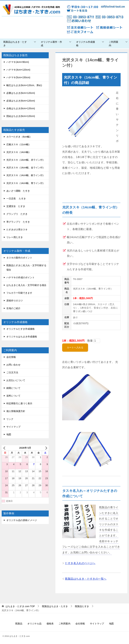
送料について (13, 396)
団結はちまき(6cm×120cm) (21, 116)
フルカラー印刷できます (19, 293)
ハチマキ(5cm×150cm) (18, 77)
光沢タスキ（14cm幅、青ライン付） (26, 183)
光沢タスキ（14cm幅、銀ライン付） (26, 175)
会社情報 (11, 357)
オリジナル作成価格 (85, 44)
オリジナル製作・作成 (51, 44)
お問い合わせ (13, 365)
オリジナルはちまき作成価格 (22, 337)
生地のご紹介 (13, 308)
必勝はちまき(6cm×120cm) (21, 93)
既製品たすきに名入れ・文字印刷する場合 (26, 267)
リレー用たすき (15, 237)
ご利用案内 (114, 44)
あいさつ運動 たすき (18, 191)
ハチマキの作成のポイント (20, 277)
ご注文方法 (12, 372)
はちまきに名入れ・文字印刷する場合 (26, 285)
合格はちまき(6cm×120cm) (21, 108)
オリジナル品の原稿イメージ (22, 520)
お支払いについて (16, 380)
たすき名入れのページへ (80, 563)
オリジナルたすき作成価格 (20, 329)
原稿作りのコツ (15, 301)
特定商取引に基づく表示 (19, 403)
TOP (20, 606)
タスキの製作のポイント (19, 258)
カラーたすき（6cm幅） (19, 137)
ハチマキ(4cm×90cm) (18, 62)
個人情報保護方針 (16, 411)
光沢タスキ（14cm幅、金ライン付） (26, 168)
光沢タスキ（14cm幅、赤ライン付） (26, 160)
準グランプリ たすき (18, 222)
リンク (10, 419)
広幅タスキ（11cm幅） (19, 144)
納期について (13, 388)
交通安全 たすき (16, 206)
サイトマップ (13, 427)
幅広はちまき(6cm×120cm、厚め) (24, 85)
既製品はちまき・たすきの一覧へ (86, 579)
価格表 (50, 624)
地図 (9, 434)
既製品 (19, 624)
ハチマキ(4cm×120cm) (18, 70)
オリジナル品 (34, 624)
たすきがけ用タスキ (17, 230)
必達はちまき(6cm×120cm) (21, 101)
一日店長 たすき (16, 199)
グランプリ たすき (17, 214)
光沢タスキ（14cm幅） (19, 152)
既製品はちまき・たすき (15, 44)
